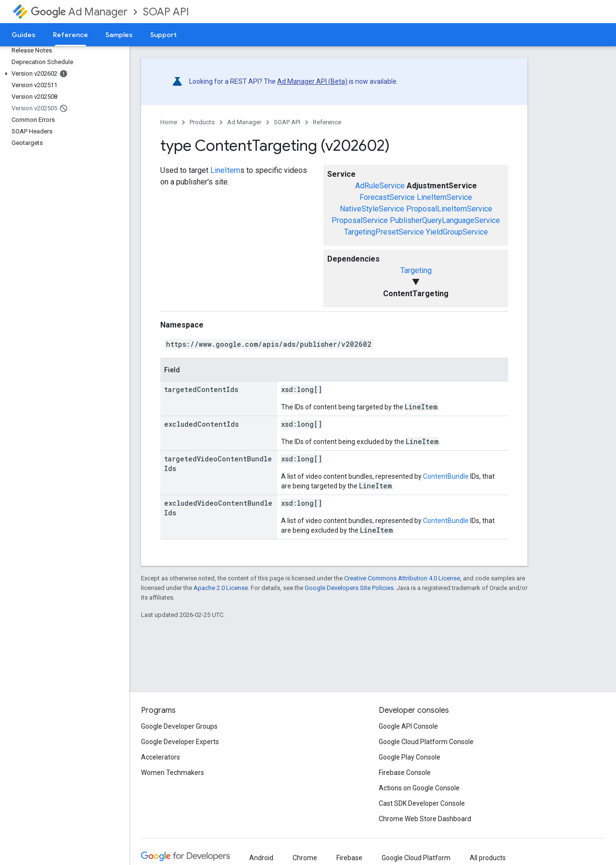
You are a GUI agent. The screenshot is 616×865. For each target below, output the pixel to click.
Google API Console (408, 726)
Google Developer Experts (180, 742)
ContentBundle (446, 476)
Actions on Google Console (419, 788)
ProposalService (360, 220)
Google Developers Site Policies (349, 588)
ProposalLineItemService (449, 209)
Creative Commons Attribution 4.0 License (402, 578)
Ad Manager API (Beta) (312, 81)
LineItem (225, 170)
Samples (119, 35)
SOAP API (166, 12)
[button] (63, 74)
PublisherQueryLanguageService (445, 220)
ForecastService (387, 197)
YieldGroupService (457, 232)
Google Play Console (410, 757)
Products (202, 122)
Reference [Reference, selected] (71, 35)
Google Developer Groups (179, 726)
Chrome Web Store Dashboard (425, 819)
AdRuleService (380, 186)
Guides (24, 35)
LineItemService (444, 197)
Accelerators (160, 757)
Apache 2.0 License (221, 588)
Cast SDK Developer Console (422, 803)
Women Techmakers (173, 773)
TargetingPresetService (384, 232)
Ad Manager (79, 12)
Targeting (416, 270)
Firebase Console (405, 773)
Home (169, 122)
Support (163, 35)
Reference (327, 122)
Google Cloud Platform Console (426, 742)
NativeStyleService (372, 209)
